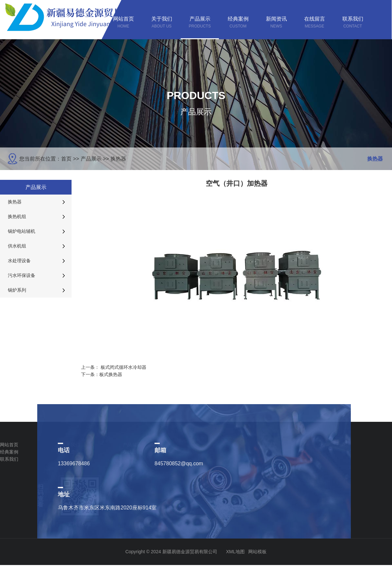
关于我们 (71, 445)
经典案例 (9, 452)
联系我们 (9, 459)
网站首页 (9, 445)
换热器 (118, 159)
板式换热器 (111, 374)
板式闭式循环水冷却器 (123, 367)
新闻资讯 (71, 452)
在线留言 (132, 452)
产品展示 (91, 159)
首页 (66, 159)
